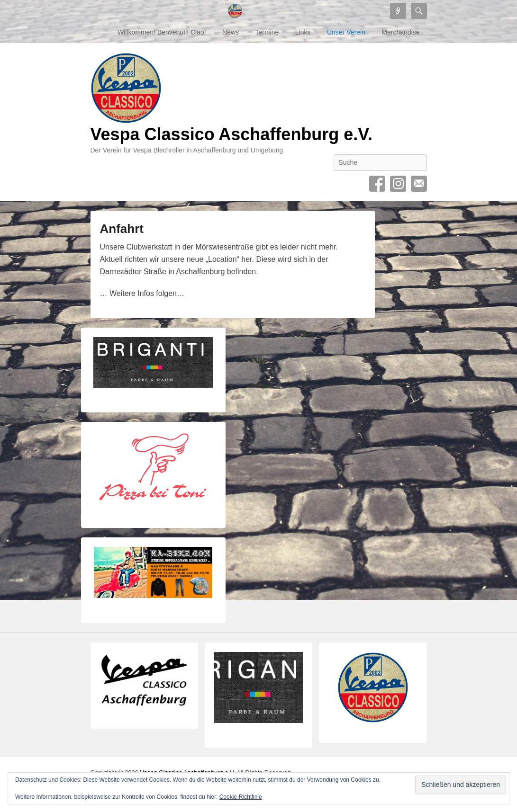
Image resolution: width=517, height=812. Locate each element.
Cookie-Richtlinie (241, 797)
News (231, 32)
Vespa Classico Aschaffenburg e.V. (232, 134)
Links (303, 32)
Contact (419, 184)
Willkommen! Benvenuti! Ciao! (162, 32)
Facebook (377, 184)
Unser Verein (346, 32)
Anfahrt (122, 229)
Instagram (398, 184)
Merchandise (400, 32)
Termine (267, 32)
